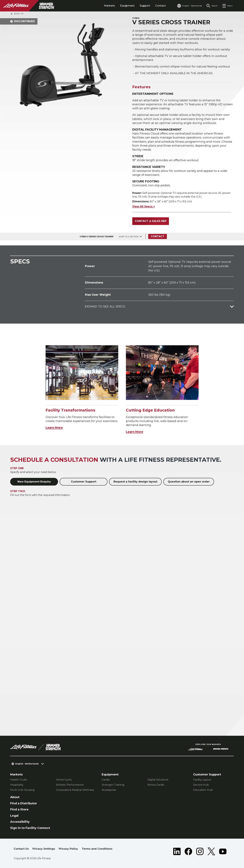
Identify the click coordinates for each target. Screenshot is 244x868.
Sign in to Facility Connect (30, 828)
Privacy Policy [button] (68, 849)
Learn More (54, 428)
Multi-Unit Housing (22, 790)
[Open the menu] (227, 6)
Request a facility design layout (135, 482)
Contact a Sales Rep (151, 221)
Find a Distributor (24, 803)
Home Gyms (64, 780)
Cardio (106, 780)
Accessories (109, 790)
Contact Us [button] (21, 849)
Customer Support (84, 482)
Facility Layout (202, 780)
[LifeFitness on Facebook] (188, 851)
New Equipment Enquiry (34, 482)
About (15, 797)
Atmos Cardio (156, 785)
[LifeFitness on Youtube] (223, 851)
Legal (14, 816)
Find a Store (19, 809)
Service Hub (201, 785)
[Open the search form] (212, 6)
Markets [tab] (109, 6)
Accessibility (20, 822)
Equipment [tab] (127, 6)
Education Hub (203, 790)
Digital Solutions (158, 780)
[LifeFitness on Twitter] (211, 851)
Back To (17, 14)
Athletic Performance (70, 785)
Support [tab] (145, 6)
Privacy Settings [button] (44, 849)
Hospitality (17, 785)
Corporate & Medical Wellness (75, 790)
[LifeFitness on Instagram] (200, 851)
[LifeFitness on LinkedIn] (177, 851)
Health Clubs (19, 780)
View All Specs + (144, 206)
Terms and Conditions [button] (97, 849)
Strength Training (113, 785)
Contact (160, 6)
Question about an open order (189, 482)
